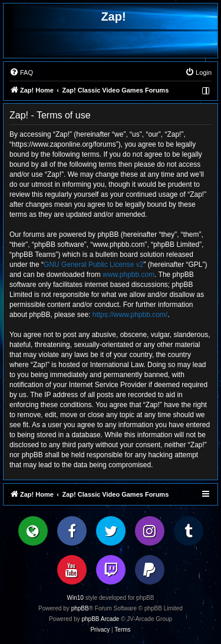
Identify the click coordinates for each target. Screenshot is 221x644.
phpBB (80, 608)
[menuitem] (21, 72)
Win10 (75, 598)
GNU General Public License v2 (93, 265)
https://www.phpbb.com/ (130, 315)
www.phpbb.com (128, 275)
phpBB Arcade (101, 619)
